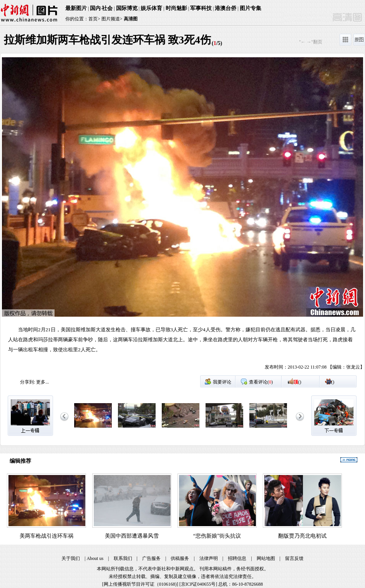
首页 (93, 19)
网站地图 (266, 558)
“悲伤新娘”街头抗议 (217, 536)
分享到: (27, 382)
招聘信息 (237, 558)
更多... (42, 382)
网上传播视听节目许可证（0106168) (140, 584)
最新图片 (76, 8)
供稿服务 (180, 558)
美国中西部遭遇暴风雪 (132, 536)
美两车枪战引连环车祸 (46, 536)
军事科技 (201, 8)
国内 (95, 8)
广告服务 (151, 558)
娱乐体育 (151, 8)
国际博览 (127, 8)
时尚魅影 (176, 8)
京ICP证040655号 (198, 584)
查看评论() (261, 382)
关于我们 (71, 558)
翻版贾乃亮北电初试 (302, 536)
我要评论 (222, 382)
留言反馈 (294, 558)
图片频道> (112, 19)
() (297, 382)
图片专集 (251, 8)
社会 (107, 8)
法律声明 (209, 558)
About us (95, 558)
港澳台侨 (226, 8)
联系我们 (123, 558)
